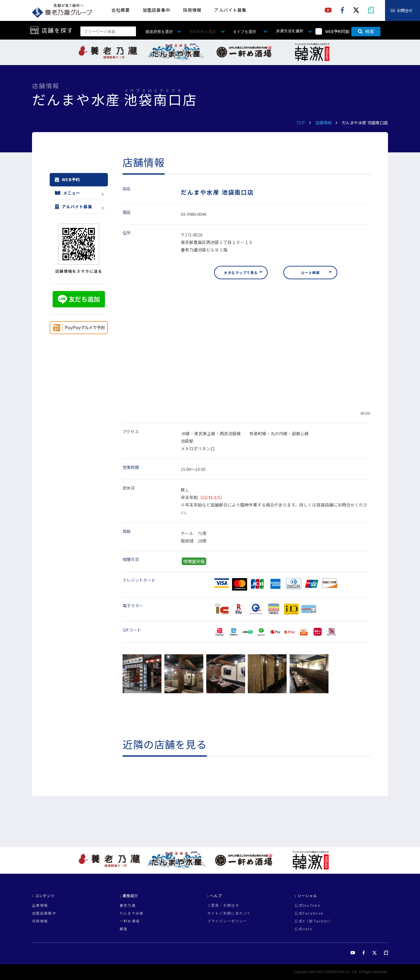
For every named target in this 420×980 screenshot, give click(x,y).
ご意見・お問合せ (223, 906)
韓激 (124, 929)
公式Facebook (309, 913)
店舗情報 (324, 123)
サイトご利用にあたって (229, 913)
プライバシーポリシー (227, 921)
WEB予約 (68, 180)
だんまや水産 (132, 913)
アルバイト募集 (230, 10)
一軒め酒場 (130, 921)
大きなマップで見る (241, 273)
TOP (301, 123)
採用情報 (192, 10)
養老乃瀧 (128, 906)
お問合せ (405, 10)
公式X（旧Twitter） (313, 921)
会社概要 (121, 10)
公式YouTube (307, 906)
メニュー (68, 193)
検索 (366, 31)
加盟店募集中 (156, 10)
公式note (303, 929)
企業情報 (40, 906)
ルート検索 (311, 273)
